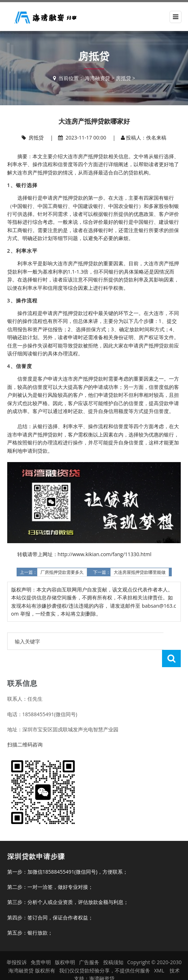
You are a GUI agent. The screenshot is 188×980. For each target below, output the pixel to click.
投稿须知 (113, 945)
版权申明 (65, 945)
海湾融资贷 (97, 78)
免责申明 (41, 945)
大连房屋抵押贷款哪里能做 (140, 572)
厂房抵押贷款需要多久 (62, 572)
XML (159, 953)
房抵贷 (123, 78)
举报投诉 (17, 945)
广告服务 (89, 945)
